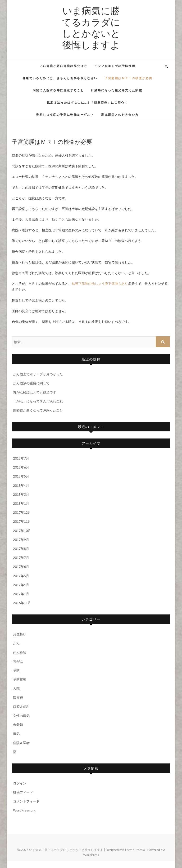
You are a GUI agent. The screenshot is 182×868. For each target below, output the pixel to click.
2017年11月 (22, 521)
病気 (16, 734)
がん (16, 643)
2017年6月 (21, 567)
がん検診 (20, 652)
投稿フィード (23, 792)
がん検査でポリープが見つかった (38, 374)
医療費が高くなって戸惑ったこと (38, 410)
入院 (16, 688)
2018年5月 (21, 476)
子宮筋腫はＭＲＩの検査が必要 (129, 78)
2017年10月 (22, 531)
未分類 (18, 725)
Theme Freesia (135, 850)
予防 (16, 670)
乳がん (18, 661)
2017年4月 (21, 585)
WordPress (91, 855)
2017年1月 (21, 594)
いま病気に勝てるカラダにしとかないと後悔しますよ (91, 27)
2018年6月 (21, 467)
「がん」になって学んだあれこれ (38, 401)
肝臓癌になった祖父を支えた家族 (117, 90)
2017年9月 (21, 540)
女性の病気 (21, 716)
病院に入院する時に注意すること (58, 90)
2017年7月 (21, 558)
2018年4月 (21, 485)
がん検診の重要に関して (31, 383)
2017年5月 (21, 576)
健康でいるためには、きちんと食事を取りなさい (60, 78)
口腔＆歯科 (21, 707)
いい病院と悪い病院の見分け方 (64, 66)
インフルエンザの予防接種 (115, 66)
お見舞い (20, 634)
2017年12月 (22, 512)
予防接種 (20, 679)
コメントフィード (26, 801)
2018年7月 (21, 458)
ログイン (20, 783)
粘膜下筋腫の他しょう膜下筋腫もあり (100, 283)
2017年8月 (21, 549)
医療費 (18, 698)
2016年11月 (22, 603)
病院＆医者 (21, 743)
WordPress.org (24, 810)
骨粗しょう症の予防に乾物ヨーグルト (65, 115)
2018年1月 (21, 503)
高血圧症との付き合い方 (120, 115)
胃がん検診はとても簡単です (35, 392)
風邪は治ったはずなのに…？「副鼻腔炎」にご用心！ (88, 103)
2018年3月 (21, 494)
